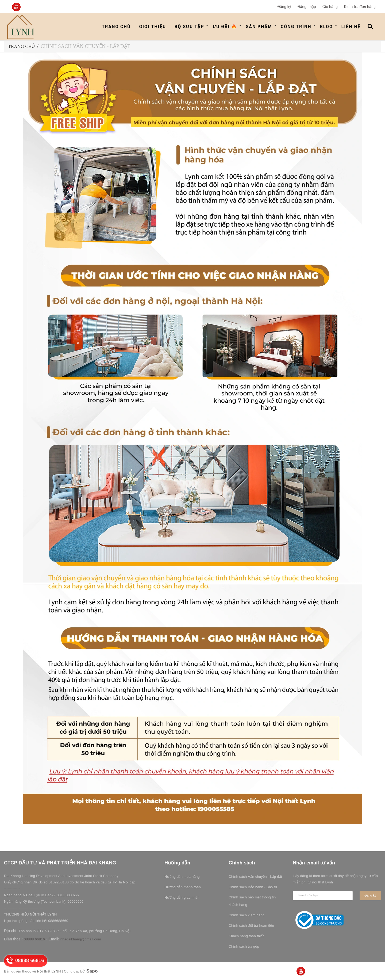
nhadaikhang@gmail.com (81, 939)
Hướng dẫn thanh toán (183, 887)
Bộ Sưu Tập (189, 27)
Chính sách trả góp (244, 946)
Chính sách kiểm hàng (247, 915)
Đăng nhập (307, 7)
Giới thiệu (153, 27)
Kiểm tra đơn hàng (360, 7)
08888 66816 (34, 939)
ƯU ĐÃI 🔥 (225, 27)
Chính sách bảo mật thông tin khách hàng (252, 901)
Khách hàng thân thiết (246, 936)
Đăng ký (284, 7)
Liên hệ (351, 27)
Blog (326, 27)
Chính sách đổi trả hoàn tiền (251, 926)
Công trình (296, 27)
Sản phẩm (259, 27)
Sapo (92, 971)
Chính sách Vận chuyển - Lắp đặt (255, 877)
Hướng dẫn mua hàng (182, 877)
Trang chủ (116, 27)
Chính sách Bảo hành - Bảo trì (253, 887)
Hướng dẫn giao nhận (182, 897)
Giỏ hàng (330, 7)
